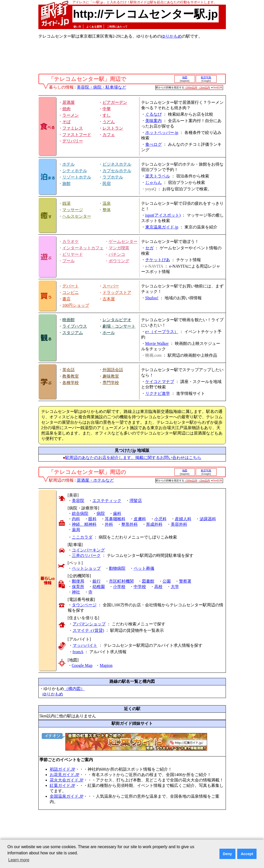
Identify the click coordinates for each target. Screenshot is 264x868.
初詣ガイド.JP (62, 769)
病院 (101, 513)
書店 (66, 299)
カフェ (109, 135)
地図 (185, 77)
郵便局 (78, 581)
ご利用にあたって (117, 27)
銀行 (97, 581)
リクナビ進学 (158, 393)
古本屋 (109, 299)
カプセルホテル (117, 171)
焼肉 (66, 109)
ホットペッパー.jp (162, 133)
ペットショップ (86, 568)
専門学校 (111, 383)
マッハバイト (85, 645)
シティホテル (75, 171)
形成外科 (154, 524)
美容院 (78, 501)
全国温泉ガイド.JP (67, 796)
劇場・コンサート (119, 326)
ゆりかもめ (172, 36)
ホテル (69, 164)
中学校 (140, 587)
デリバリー (73, 141)
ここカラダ (82, 537)
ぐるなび (154, 114)
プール (69, 261)
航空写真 (206, 77)
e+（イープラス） (162, 332)
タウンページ (84, 605)
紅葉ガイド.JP (62, 785)
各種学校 (71, 383)
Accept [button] (247, 854)
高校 (158, 587)
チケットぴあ (158, 260)
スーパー (111, 286)
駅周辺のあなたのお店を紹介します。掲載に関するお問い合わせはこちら (133, 458)
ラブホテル (113, 177)
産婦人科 (183, 519)
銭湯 (66, 203)
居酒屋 (69, 102)
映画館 (69, 320)
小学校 (119, 587)
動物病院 (117, 568)
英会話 (69, 370)
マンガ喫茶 (119, 248)
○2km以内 (204, 87)
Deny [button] (227, 854)
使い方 (77, 27)
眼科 (92, 519)
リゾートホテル (77, 177)
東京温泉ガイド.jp (162, 227)
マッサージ (73, 210)
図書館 (148, 581)
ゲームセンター (123, 241)
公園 (167, 581)
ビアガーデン (115, 102)
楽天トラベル (158, 176)
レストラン (113, 128)
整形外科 (130, 524)
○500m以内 (191, 87)
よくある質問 (94, 27)
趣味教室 (111, 376)
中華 (107, 109)
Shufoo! (152, 298)
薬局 (76, 530)
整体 (107, 210)
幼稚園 (99, 587)
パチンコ (117, 254)
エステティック (107, 501)
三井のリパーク (86, 555)
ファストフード (77, 135)
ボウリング (119, 261)
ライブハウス (75, 326)
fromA (78, 652)
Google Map (82, 665)
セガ (149, 248)
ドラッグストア (117, 292)
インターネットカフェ (83, 248)
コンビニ (71, 292)
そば (66, 122)
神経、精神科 (84, 524)
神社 (76, 592)
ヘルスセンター (77, 216)
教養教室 (71, 376)
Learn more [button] (19, 860)
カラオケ (71, 241)
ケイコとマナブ (160, 382)
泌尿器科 (208, 519)
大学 (175, 587)
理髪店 (136, 501)
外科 (109, 524)
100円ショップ (76, 305)
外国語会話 (113, 370)
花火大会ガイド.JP (67, 780)
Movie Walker (157, 343)
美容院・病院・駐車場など (101, 87)
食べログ (154, 144)
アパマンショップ (89, 624)
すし (107, 115)
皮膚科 (140, 519)
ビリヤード (73, 254)
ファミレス (73, 128)
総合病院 (80, 513)
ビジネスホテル (117, 164)
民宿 (107, 184)
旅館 (66, 184)
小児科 (160, 519)
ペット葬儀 (144, 568)
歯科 (117, 513)
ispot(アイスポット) (163, 215)
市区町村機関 (121, 581)
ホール (109, 333)
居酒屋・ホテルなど (95, 480)
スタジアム (73, 333)
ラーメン (71, 115)
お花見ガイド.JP (65, 775)
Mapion (106, 665)
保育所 (78, 587)
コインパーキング (88, 550)
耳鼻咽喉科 (115, 519)
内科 (76, 519)
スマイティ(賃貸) (88, 630)
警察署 (185, 581)
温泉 (107, 203)
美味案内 (154, 121)
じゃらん (154, 182)
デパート (71, 286)
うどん (109, 122)
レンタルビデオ (117, 320)
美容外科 (179, 524)
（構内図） (74, 689)
